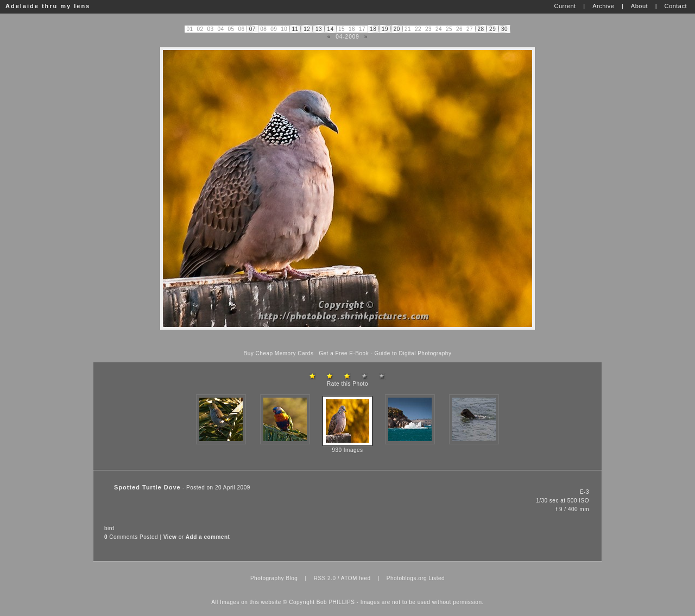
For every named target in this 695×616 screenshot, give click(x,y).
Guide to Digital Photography (413, 353)
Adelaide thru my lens (48, 6)
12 (307, 29)
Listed (437, 578)
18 (373, 29)
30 (504, 29)
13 (319, 29)
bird (109, 528)
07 (252, 29)
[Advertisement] (347, 340)
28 (481, 29)
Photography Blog (274, 578)
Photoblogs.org (407, 578)
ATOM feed (356, 578)
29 (492, 29)
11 (295, 29)
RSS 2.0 (325, 578)
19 (385, 29)
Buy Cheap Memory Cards (279, 353)
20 (397, 29)
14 (331, 29)
